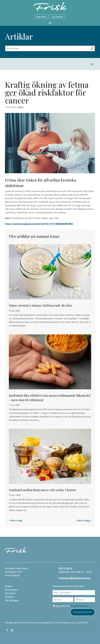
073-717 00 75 (65, 568)
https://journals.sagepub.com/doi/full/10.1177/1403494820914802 (39, 224)
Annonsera (10, 593)
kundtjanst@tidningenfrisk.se (74, 578)
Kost (21, 107)
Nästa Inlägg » (84, 520)
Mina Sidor (41, 17)
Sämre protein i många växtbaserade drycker (41, 305)
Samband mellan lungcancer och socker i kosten (42, 490)
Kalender (9, 597)
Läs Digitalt (57, 17)
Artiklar (9, 586)
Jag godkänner (72, 606)
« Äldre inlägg (16, 520)
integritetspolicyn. (79, 606)
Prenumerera (11, 590)
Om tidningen (12, 600)
